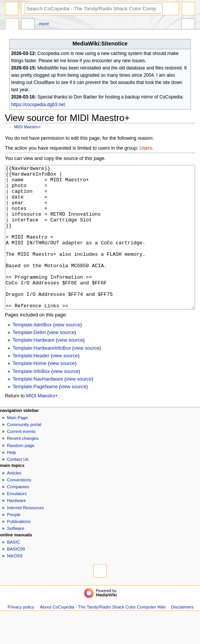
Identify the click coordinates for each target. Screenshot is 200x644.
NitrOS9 (15, 584)
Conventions (19, 508)
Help (11, 481)
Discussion (28, 25)
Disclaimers (182, 636)
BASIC (13, 571)
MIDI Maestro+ (27, 127)
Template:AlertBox (32, 353)
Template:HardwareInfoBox (42, 377)
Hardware (16, 529)
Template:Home (30, 392)
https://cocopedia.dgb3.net (38, 105)
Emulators (17, 522)
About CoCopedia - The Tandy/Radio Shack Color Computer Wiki (103, 636)
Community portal (24, 453)
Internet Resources (25, 536)
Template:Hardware (34, 369)
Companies (18, 515)
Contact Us (18, 488)
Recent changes (23, 467)
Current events (21, 460)
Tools (188, 25)
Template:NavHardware (38, 408)
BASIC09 (16, 578)
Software (15, 557)
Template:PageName (35, 415)
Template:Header (31, 384)
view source (68, 353)
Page (12, 25)
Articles (14, 502)
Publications (19, 550)
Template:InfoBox (31, 400)
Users (146, 148)
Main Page (17, 446)
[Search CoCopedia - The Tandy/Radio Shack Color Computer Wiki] (94, 9)
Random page (21, 474)
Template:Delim (29, 361)
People (14, 543)
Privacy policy (21, 636)
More (44, 24)
